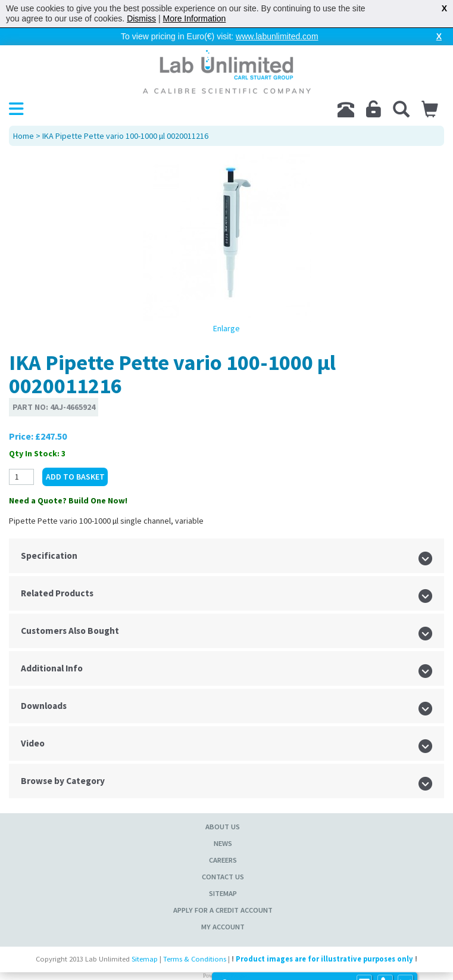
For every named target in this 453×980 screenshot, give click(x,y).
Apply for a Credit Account (223, 910)
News (223, 843)
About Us (223, 827)
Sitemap (223, 893)
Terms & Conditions (195, 959)
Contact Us (223, 877)
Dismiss (141, 18)
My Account (223, 927)
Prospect (240, 976)
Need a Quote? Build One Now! (68, 500)
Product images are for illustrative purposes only (324, 959)
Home (24, 136)
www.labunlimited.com (277, 36)
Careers (223, 860)
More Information (195, 18)
